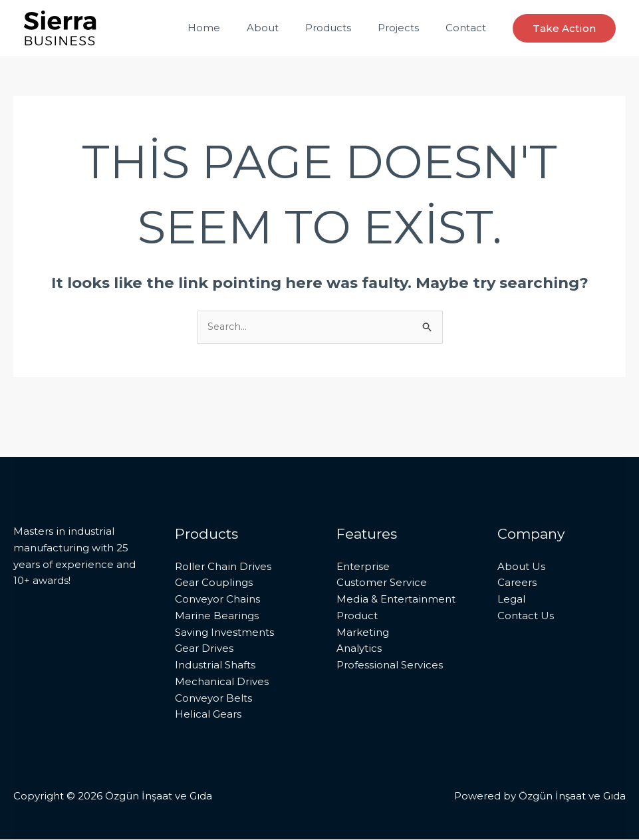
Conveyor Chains (217, 600)
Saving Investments (224, 633)
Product (357, 616)
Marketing (363, 633)
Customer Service (382, 584)
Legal (511, 600)
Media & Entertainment (396, 600)
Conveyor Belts (213, 699)
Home (234, 28)
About (286, 28)
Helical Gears (208, 715)
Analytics (359, 649)
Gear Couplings (214, 584)
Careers (517, 584)
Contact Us (526, 616)
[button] (564, 28)
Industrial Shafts (215, 665)
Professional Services (390, 665)
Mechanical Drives (222, 682)
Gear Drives (204, 649)
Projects (408, 28)
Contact (469, 28)
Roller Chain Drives (223, 567)
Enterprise (363, 567)
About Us (521, 567)
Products (345, 28)
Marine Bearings (217, 616)
